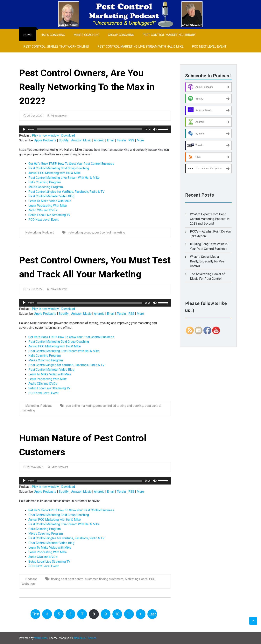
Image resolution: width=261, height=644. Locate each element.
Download (68, 136)
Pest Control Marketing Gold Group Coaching (59, 168)
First (35, 614)
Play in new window (45, 136)
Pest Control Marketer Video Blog (51, 196)
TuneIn (121, 140)
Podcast (48, 232)
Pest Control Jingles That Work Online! (56, 47)
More (140, 140)
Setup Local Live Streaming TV (49, 215)
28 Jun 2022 (33, 116)
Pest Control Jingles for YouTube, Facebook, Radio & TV (66, 192)
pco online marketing (80, 406)
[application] (95, 129)
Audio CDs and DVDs (43, 210)
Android (99, 140)
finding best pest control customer (74, 579)
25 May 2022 (33, 467)
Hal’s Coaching (53, 35)
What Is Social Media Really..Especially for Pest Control (208, 261)
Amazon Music (81, 140)
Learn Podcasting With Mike (48, 206)
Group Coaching (121, 35)
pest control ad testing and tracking (119, 406)
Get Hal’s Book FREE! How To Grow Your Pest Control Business (71, 164)
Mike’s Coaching (86, 35)
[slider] (89, 129)
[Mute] (155, 129)
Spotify (64, 140)
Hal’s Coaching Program (45, 182)
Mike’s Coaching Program (46, 187)
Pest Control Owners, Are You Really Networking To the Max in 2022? (87, 87)
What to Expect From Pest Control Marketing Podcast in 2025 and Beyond (210, 219)
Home (28, 35)
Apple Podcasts (45, 140)
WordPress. (41, 638)
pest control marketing (110, 232)
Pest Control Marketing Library (169, 35)
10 (117, 614)
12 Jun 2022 (33, 289)
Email (111, 140)
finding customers (111, 579)
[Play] (24, 129)
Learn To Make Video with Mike (50, 201)
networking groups (81, 232)
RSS (131, 140)
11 (129, 614)
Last (152, 614)
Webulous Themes (85, 638)
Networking (33, 232)
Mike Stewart (57, 116)
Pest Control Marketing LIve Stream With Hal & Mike (140, 47)
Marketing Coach (136, 579)
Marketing (32, 406)
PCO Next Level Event (209, 47)
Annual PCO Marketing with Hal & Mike (55, 173)
